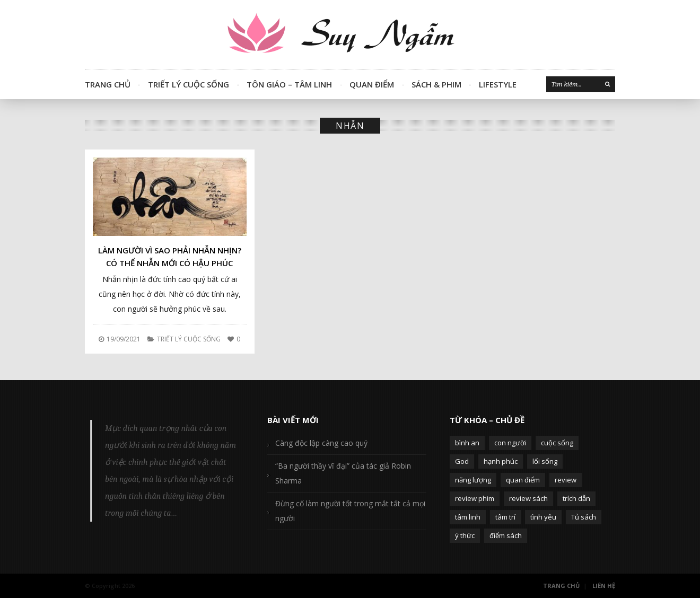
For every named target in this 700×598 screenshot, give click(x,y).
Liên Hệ (604, 586)
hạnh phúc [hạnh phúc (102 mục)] (501, 461)
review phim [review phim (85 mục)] (475, 498)
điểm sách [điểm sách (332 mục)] (506, 535)
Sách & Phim (436, 84)
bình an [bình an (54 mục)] (467, 443)
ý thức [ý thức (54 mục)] (465, 535)
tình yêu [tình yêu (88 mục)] (543, 517)
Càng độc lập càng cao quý (321, 443)
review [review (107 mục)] (566, 480)
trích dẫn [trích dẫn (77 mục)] (576, 498)
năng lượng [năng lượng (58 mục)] (473, 480)
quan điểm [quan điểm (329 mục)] (523, 480)
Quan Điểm (372, 84)
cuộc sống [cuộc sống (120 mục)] (557, 443)
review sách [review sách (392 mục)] (528, 498)
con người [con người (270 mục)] (510, 443)
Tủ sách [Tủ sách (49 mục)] (584, 517)
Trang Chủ (108, 84)
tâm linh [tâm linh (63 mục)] (468, 517)
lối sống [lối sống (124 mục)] (545, 461)
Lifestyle (498, 84)
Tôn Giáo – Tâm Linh (289, 84)
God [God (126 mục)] (462, 461)
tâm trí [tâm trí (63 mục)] (505, 517)
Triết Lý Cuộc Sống (189, 84)
